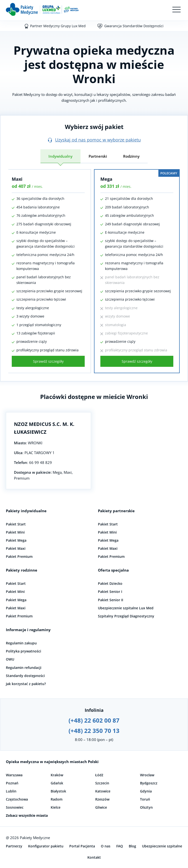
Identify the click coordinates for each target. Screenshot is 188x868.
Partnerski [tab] (98, 156)
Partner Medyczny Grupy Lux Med (58, 26)
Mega (106, 179)
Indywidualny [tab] (60, 156)
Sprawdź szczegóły (48, 361)
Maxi (17, 179)
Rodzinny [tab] (131, 156)
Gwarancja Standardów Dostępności (134, 26)
